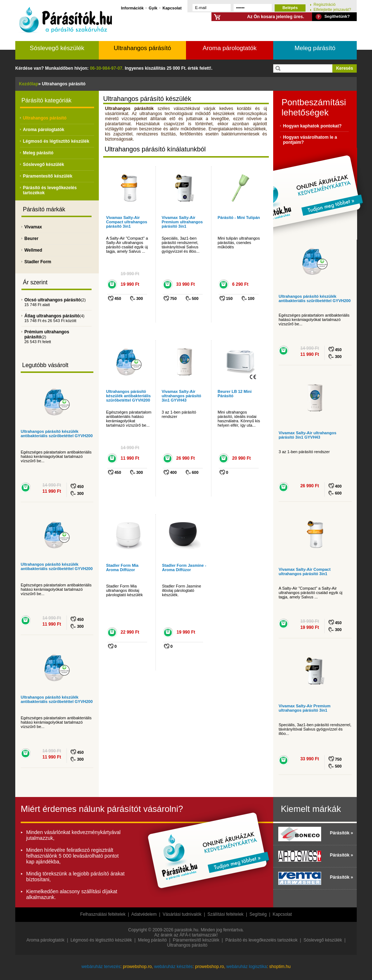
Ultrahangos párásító (142, 48)
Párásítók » (341, 833)
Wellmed (33, 250)
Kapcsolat (172, 8)
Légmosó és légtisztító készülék (56, 141)
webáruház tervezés (101, 967)
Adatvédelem (144, 914)
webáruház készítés (173, 967)
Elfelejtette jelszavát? (332, 9)
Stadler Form (38, 262)
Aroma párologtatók (230, 48)
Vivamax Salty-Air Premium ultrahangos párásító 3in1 (182, 222)
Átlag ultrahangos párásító (52, 316)
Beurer (31, 239)
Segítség (258, 914)
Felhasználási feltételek (103, 914)
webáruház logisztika (246, 967)
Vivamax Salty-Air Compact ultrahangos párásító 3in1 (127, 222)
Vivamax (33, 227)
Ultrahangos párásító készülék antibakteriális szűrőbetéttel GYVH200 (57, 434)
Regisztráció (325, 4)
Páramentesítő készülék (48, 176)
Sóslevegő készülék (57, 48)
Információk (132, 8)
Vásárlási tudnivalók (182, 914)
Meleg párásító (315, 48)
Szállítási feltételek (225, 914)
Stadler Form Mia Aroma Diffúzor (122, 568)
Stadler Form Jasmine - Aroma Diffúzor (184, 568)
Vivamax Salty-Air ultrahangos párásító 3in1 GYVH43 (181, 396)
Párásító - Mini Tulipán (239, 217)
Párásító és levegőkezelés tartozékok (261, 940)
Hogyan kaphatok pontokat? (312, 126)
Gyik (153, 8)
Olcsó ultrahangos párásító (52, 300)
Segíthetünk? (337, 16)
